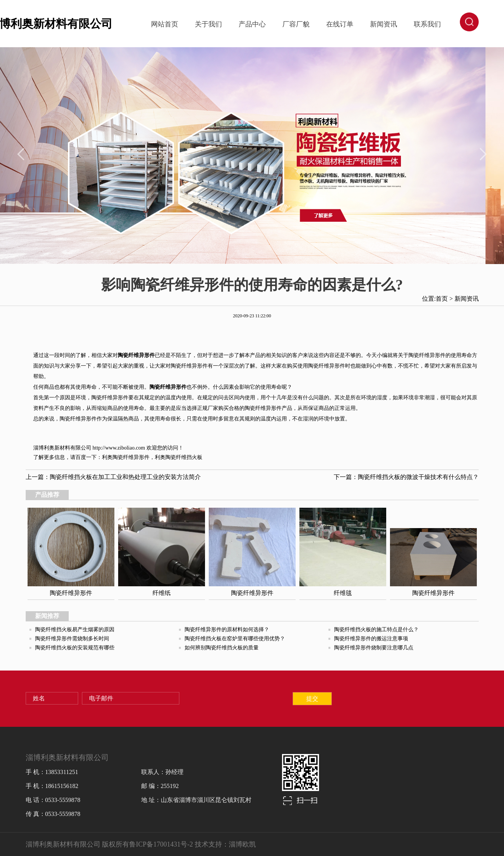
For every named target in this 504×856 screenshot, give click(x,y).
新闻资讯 (384, 24)
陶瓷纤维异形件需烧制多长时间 (72, 639)
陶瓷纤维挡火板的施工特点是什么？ (376, 630)
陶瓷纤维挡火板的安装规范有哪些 (75, 648)
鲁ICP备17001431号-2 (161, 844)
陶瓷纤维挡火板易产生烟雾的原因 (75, 630)
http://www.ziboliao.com (119, 448)
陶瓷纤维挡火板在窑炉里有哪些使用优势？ (235, 639)
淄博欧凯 (242, 844)
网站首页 (165, 24)
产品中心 (252, 24)
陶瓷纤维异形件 (131, 457)
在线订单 (340, 24)
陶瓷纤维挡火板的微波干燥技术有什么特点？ (418, 477)
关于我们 (208, 24)
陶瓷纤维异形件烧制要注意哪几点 (374, 648)
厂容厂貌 (296, 24)
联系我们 (427, 24)
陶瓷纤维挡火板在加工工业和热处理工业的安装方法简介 (125, 477)
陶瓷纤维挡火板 (184, 457)
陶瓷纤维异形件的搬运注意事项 (371, 639)
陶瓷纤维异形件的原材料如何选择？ (227, 630)
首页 (442, 299)
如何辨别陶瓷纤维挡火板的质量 (222, 648)
